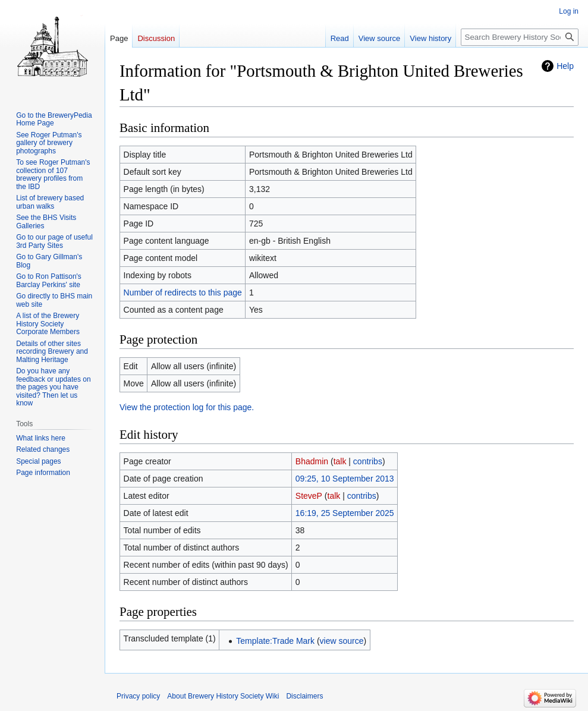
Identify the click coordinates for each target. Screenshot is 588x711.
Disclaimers (304, 696)
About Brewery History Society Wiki (223, 696)
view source (342, 641)
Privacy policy (138, 696)
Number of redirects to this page (183, 292)
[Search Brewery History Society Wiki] (520, 37)
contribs (368, 461)
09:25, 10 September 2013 (345, 479)
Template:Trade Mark (275, 641)
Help (565, 66)
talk (340, 461)
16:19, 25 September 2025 (345, 513)
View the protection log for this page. (187, 407)
